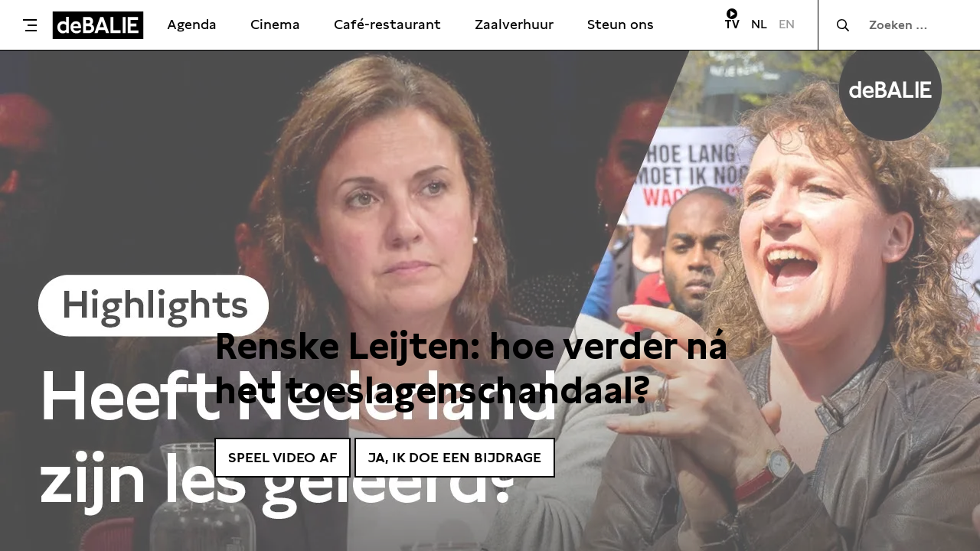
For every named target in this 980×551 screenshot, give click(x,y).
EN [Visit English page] (787, 24)
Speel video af (283, 457)
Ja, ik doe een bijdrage (455, 457)
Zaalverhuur (514, 24)
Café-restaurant (387, 24)
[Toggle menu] (30, 25)
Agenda (192, 24)
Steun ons (621, 24)
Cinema (275, 24)
